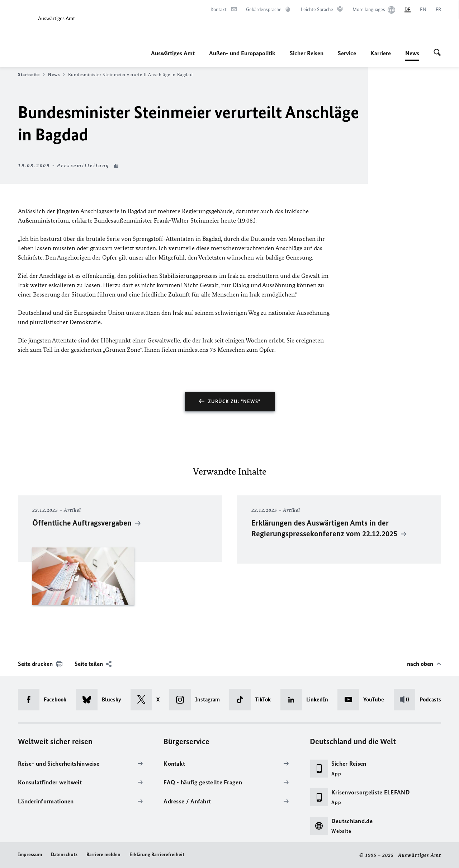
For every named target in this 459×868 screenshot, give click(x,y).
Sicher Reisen (307, 53)
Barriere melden (103, 855)
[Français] (438, 10)
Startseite (31, 75)
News (412, 53)
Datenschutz (64, 855)
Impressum (30, 855)
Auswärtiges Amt (173, 53)
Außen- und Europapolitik (242, 53)
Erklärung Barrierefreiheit (157, 855)
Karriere (381, 53)
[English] (423, 10)
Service (347, 53)
